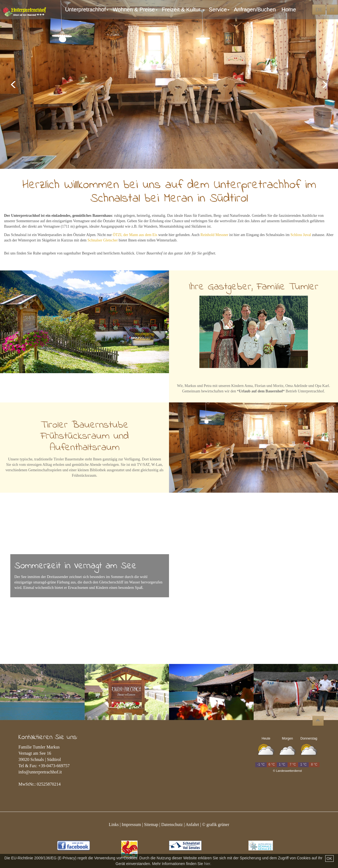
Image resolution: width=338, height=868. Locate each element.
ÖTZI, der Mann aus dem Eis (135, 235)
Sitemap (151, 825)
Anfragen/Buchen (256, 9)
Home (289, 9)
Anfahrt (192, 825)
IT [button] (332, 10)
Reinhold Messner (214, 235)
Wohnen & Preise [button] (136, 9)
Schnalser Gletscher (103, 240)
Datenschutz (172, 825)
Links (114, 825)
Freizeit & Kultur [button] (184, 9)
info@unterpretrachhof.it (40, 772)
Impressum (131, 825)
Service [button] (220, 9)
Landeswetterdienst (289, 771)
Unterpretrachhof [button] (88, 9)
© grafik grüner (216, 825)
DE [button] (319, 10)
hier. (208, 864)
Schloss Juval (301, 235)
